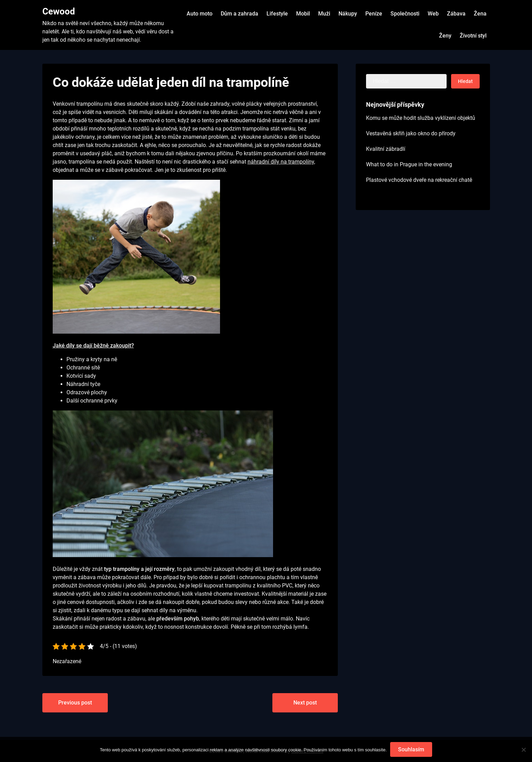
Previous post (75, 703)
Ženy (445, 36)
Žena (480, 14)
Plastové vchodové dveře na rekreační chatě (419, 180)
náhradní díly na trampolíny (281, 162)
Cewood (59, 11)
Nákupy (348, 14)
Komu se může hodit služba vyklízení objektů (421, 118)
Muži (324, 14)
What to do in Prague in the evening (409, 164)
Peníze (374, 14)
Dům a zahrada (239, 14)
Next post (305, 703)
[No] (523, 750)
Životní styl (473, 36)
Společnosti (405, 14)
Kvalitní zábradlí (386, 149)
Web (433, 14)
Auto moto (200, 14)
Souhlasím (411, 749)
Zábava (456, 14)
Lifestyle (277, 14)
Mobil (303, 14)
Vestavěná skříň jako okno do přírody (411, 133)
